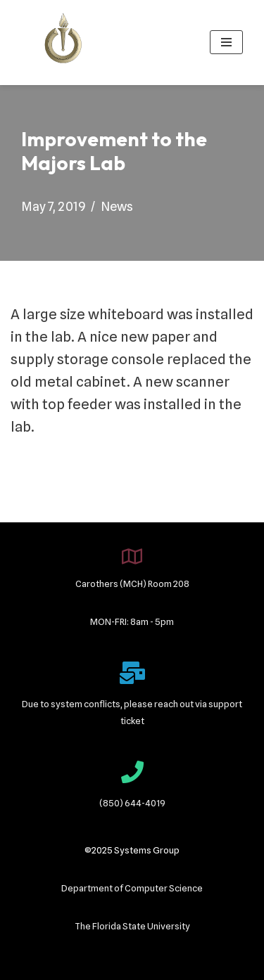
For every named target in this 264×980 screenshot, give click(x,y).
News (117, 206)
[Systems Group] (63, 43)
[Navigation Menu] (226, 42)
